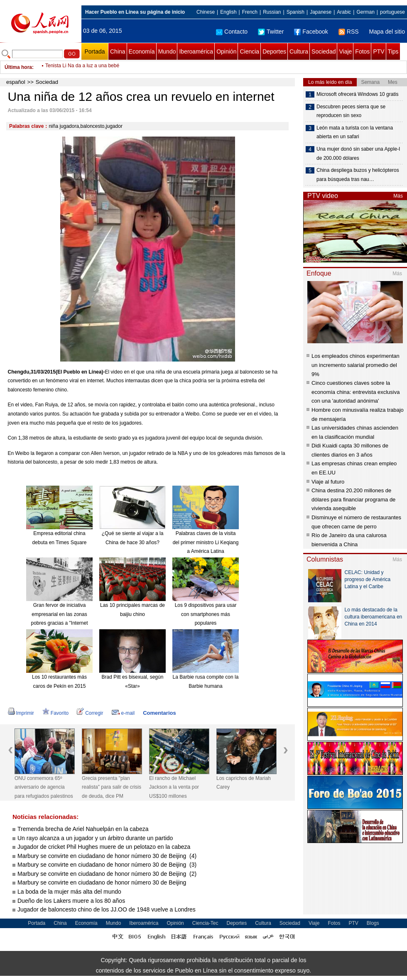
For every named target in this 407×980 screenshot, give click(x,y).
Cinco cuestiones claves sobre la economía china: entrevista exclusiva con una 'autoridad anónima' (356, 392)
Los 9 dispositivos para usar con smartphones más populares (206, 614)
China (118, 51)
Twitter (271, 32)
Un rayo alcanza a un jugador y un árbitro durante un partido (95, 838)
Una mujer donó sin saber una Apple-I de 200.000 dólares (358, 154)
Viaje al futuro (328, 482)
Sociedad (324, 51)
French (250, 12)
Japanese (321, 12)
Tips (393, 51)
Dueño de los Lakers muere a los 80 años (71, 901)
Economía (142, 51)
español (16, 82)
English (228, 12)
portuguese (392, 12)
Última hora (18, 67)
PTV (379, 51)
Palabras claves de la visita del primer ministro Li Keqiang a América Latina (206, 542)
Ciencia (249, 51)
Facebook (311, 32)
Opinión (226, 51)
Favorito (55, 713)
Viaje (345, 51)
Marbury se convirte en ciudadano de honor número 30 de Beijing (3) (107, 865)
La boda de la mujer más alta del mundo (69, 892)
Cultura (299, 51)
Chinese (206, 12)
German (365, 12)
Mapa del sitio (387, 32)
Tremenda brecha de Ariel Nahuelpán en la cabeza (83, 829)
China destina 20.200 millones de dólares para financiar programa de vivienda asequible (353, 499)
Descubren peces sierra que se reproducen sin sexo (351, 111)
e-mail (123, 713)
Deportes (274, 51)
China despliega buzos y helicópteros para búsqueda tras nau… (358, 175)
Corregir (90, 713)
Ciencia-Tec (205, 923)
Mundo (167, 51)
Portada (94, 51)
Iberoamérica (196, 51)
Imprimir (21, 713)
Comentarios (159, 713)
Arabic (344, 12)
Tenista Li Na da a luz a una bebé (82, 67)
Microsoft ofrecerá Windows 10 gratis (357, 94)
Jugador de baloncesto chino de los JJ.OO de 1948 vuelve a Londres (107, 909)
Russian (272, 12)
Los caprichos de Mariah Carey (244, 783)
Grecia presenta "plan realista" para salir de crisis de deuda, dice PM (112, 787)
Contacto (232, 32)
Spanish (295, 12)
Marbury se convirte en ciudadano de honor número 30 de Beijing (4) (107, 856)
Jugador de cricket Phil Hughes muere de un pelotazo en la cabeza (104, 847)
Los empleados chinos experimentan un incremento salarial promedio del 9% (356, 365)
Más (398, 196)
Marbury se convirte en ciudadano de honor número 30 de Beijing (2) (107, 874)
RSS (349, 32)
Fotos (362, 51)
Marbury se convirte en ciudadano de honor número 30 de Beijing (103, 882)
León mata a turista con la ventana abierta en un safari (355, 132)
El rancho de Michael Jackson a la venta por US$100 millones (174, 787)
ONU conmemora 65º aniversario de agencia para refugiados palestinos (44, 787)
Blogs (373, 923)
